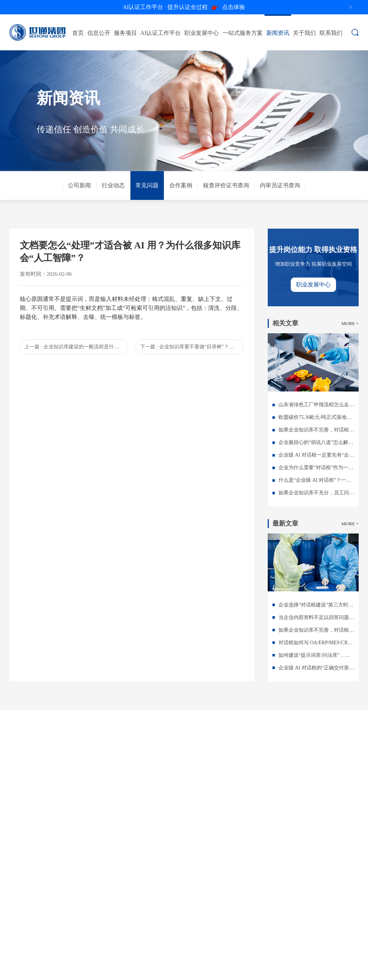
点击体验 (184, 7)
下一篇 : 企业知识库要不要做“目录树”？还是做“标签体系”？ (192, 347)
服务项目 (125, 33)
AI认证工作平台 (161, 33)
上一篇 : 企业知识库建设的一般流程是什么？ (74, 347)
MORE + (350, 323)
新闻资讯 (278, 33)
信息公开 (99, 33)
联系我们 (331, 33)
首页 (78, 33)
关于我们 (304, 33)
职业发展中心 (202, 33)
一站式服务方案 (243, 33)
